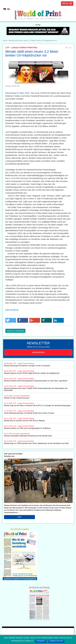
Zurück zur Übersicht (15, 331)
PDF (19, 517)
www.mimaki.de (12, 310)
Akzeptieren (41, 641)
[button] (11, 320)
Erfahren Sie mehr (56, 641)
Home (5, 41)
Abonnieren (38, 352)
